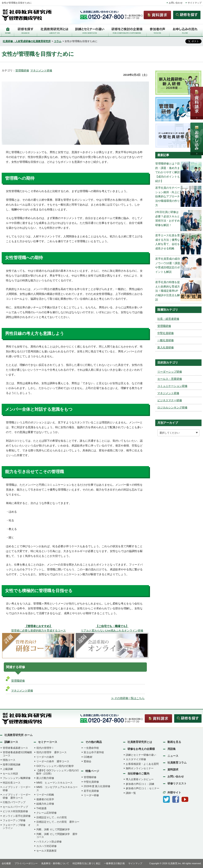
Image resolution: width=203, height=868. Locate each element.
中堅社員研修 (166, 333)
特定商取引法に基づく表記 (86, 863)
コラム (58, 41)
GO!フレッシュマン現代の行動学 (55, 766)
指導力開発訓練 (12, 765)
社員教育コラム (177, 763)
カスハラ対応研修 (46, 846)
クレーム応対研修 (46, 813)
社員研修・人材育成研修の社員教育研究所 (27, 41)
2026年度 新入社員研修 (97, 786)
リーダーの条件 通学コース (53, 761)
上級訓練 (8, 769)
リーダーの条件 (45, 757)
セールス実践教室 (46, 851)
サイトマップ (195, 3)
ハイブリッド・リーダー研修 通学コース (17, 796)
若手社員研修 (91, 791)
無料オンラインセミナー (140, 768)
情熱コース (9, 760)
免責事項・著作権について (55, 863)
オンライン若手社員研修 (17, 816)
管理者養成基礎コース (15, 748)
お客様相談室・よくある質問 (142, 764)
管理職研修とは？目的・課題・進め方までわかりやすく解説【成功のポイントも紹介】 (168, 172)
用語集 (172, 749)
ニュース (173, 756)
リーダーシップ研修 (170, 372)
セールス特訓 (10, 774)
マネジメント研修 (41, 70)
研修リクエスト (177, 783)
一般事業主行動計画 (114, 863)
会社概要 (6, 863)
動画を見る (174, 742)
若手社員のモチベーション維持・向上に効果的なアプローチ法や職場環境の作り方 (168, 197)
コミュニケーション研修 (172, 386)
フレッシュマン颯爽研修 (17, 778)
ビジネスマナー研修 (170, 400)
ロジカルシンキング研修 (172, 407)
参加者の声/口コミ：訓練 (140, 784)
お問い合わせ (176, 3)
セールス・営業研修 (170, 379)
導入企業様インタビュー (140, 779)
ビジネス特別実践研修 (15, 811)
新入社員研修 (166, 347)
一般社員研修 (166, 340)
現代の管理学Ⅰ (45, 748)
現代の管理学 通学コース (52, 752)
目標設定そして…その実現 (52, 817)
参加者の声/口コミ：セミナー (143, 788)
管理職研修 (22, 70)
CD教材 (88, 757)
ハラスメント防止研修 (49, 842)
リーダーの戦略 (45, 795)
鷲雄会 (88, 761)
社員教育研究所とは (140, 742)
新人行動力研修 (45, 778)
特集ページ (92, 771)
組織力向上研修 (45, 804)
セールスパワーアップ (15, 807)
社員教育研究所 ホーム (19, 735)
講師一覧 (131, 793)
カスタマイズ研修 (136, 759)
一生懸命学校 (91, 748)
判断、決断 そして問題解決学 (53, 829)
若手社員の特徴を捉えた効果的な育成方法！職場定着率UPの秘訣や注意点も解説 (168, 291)
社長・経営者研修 (168, 319)
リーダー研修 (91, 795)
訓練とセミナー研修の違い (141, 755)
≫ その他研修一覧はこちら (128, 698)
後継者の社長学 (45, 799)
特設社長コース (12, 783)
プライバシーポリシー (26, 863)
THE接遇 (41, 808)
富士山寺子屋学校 (94, 752)
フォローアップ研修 (14, 820)
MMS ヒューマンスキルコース (54, 783)
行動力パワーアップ (14, 802)
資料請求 (173, 770)
